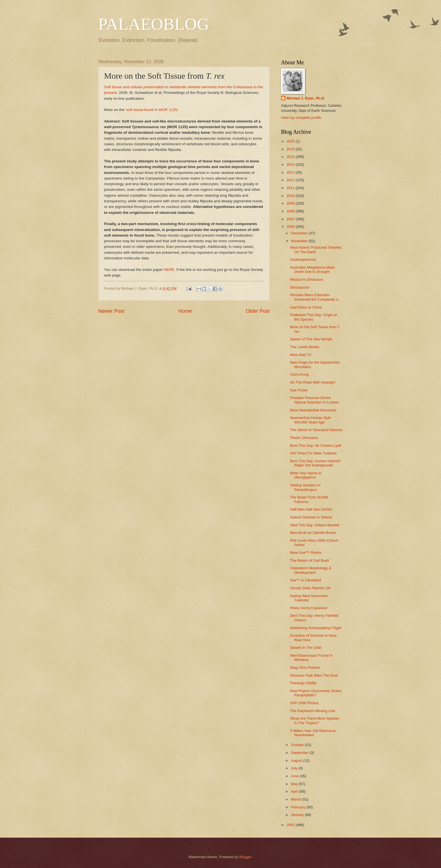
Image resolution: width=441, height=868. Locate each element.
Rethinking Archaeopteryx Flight (316, 628)
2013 (291, 172)
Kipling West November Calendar (309, 598)
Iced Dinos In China (306, 307)
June (295, 776)
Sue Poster (299, 390)
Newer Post (111, 311)
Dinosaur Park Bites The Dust (314, 675)
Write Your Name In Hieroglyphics (306, 475)
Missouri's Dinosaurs (307, 279)
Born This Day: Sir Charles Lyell (316, 446)
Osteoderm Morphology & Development (311, 570)
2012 (291, 180)
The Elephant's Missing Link (312, 711)
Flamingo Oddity (303, 683)
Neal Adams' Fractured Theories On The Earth (316, 250)
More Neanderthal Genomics (313, 410)
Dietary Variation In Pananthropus (305, 487)
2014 (291, 165)
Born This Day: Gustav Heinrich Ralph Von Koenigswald (315, 463)
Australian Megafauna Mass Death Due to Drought (312, 269)
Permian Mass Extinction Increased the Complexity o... (316, 297)
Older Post (258, 311)
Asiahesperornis (303, 260)
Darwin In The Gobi (306, 648)
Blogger (246, 857)
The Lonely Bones (305, 347)
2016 (291, 149)
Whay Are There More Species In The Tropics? (315, 720)
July (294, 768)
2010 (291, 196)
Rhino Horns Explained (309, 608)
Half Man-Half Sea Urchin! (311, 509)
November (300, 241)
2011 (291, 188)
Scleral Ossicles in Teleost (311, 517)
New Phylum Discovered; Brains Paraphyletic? (316, 693)
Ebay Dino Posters (305, 668)
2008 (291, 211)
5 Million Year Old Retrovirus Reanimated (313, 733)
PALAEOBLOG (154, 24)
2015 (291, 157)
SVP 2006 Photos (304, 703)
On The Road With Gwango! (313, 382)
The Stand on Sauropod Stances (316, 430)
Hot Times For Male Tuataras (313, 453)
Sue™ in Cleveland (305, 580)
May (295, 784)
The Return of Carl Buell (309, 560)
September (300, 753)
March (296, 799)
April (295, 791)
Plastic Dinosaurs (304, 438)
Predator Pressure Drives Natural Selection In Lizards (314, 400)
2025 (291, 141)
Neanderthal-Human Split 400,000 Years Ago (310, 420)
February (299, 807)
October (298, 745)
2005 (291, 825)
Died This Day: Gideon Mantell (314, 525)
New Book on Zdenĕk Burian (313, 533)
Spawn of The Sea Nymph (311, 339)
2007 (291, 219)
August (297, 761)
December (300, 233)
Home (185, 311)
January (298, 815)
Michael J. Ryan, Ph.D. (306, 98)
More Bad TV (301, 355)
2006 (291, 227)
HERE (169, 270)
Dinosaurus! (300, 287)
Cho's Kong (299, 374)
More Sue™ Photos (306, 553)
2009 (291, 203)
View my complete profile (301, 118)
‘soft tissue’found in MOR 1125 (151, 110)
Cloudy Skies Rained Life (310, 588)
